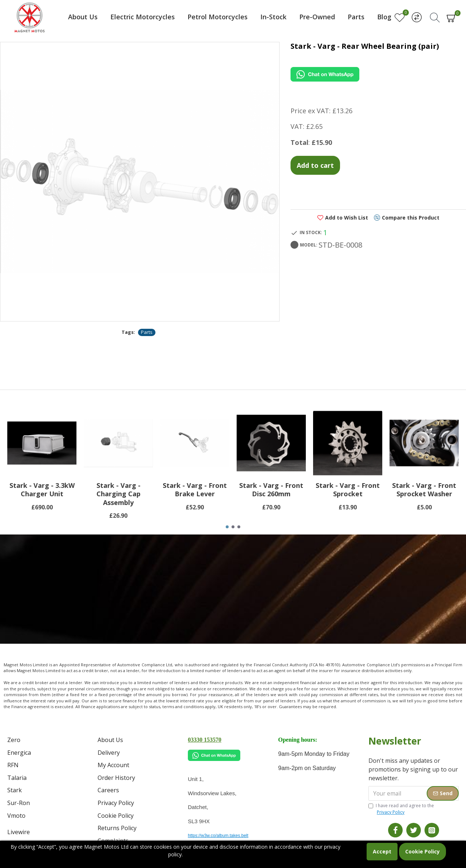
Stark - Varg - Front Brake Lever (195, 490)
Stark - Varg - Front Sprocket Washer (424, 490)
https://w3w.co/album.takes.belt (218, 836)
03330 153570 (205, 740)
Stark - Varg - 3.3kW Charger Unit (42, 490)
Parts (147, 332)
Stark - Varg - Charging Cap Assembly (119, 494)
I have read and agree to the (401, 809)
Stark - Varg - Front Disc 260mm (271, 490)
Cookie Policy (422, 851)
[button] (227, 527)
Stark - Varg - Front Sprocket (348, 490)
